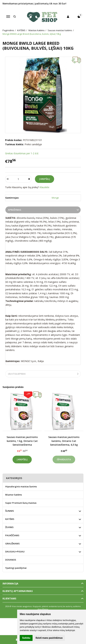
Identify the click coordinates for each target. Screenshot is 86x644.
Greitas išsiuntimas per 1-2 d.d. (22, 153)
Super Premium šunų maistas (21, 503)
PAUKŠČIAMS (12, 535)
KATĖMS (10, 519)
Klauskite (44, 187)
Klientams (9, 598)
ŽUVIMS (9, 527)
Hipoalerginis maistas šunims (21, 486)
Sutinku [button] (26, 638)
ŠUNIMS (10, 511)
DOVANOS (11, 560)
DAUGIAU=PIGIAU (15, 552)
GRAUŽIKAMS (12, 544)
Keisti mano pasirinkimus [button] (49, 638)
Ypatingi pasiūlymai (16, 568)
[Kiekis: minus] (8, 179)
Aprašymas (15, 210)
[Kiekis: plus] (29, 179)
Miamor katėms (14, 495)
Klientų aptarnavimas (18, 591)
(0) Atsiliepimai (17, 374)
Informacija (10, 583)
